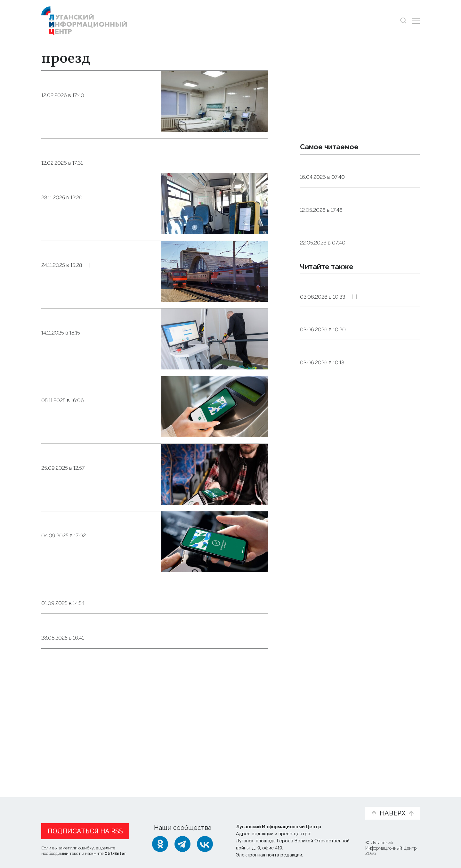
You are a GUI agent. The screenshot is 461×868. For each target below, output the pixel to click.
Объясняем (340, 802)
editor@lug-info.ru (326, 853)
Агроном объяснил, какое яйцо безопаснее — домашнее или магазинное (350, 272)
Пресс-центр (292, 805)
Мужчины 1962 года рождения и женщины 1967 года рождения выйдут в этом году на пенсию (351, 223)
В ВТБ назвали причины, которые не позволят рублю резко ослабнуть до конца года (358, 401)
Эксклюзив (382, 372)
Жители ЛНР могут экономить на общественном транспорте (98, 572)
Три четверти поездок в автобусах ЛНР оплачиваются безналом (89, 234)
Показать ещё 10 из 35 (76, 746)
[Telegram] (182, 842)
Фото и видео (247, 805)
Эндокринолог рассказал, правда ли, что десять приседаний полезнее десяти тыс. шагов (359, 173)
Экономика (348, 372)
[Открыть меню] (416, 21)
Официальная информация (120, 805)
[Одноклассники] (160, 842)
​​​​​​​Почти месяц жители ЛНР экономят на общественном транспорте (96, 505)
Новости (53, 802)
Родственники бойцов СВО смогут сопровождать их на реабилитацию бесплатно (95, 370)
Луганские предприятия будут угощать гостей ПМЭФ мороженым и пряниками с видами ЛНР (359, 343)
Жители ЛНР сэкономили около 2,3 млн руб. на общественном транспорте (95, 437)
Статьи (83, 802)
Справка (98, 335)
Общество (103, 125)
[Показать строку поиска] (403, 21)
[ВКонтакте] (205, 842)
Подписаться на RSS (85, 830)
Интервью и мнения (194, 805)
